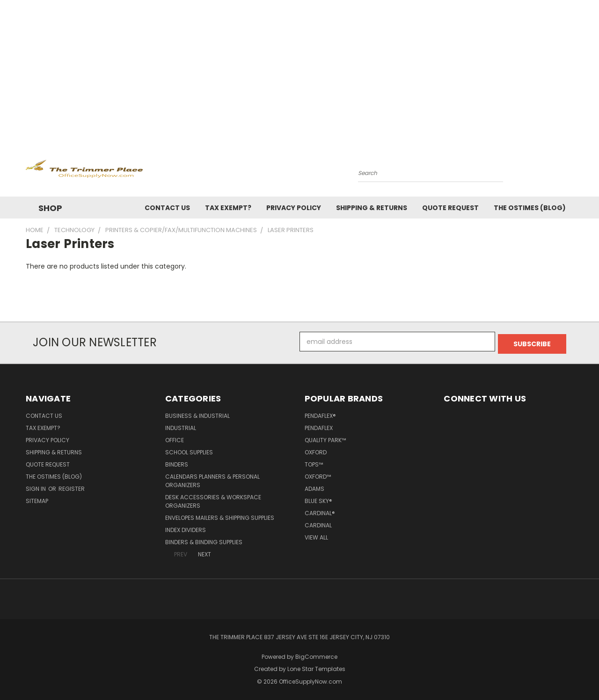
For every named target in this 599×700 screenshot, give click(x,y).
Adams (314, 486)
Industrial (181, 426)
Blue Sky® (318, 499)
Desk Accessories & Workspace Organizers (213, 499)
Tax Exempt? (228, 208)
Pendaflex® (320, 413)
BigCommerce (316, 654)
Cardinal (318, 523)
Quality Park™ (325, 438)
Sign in (37, 486)
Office (175, 438)
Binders (177, 462)
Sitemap (37, 499)
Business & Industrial (197, 413)
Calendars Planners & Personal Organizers (212, 478)
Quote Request (450, 208)
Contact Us (167, 208)
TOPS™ (314, 462)
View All (316, 535)
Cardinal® (320, 511)
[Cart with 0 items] (571, 171)
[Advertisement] (299, 70)
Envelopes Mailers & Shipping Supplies (220, 515)
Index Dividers (186, 528)
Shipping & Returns (372, 208)
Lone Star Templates (316, 667)
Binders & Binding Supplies (204, 540)
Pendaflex (319, 426)
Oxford (316, 450)
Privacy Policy (294, 208)
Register (72, 486)
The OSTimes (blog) (530, 208)
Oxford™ (318, 474)
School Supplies (189, 450)
